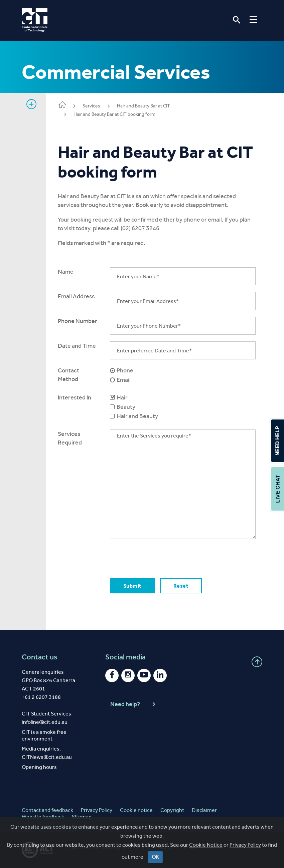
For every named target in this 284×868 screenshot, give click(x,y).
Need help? (134, 704)
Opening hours (39, 767)
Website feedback (43, 817)
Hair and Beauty (138, 416)
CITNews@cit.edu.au (47, 757)
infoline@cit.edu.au (45, 722)
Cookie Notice (206, 862)
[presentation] (162, 559)
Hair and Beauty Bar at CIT (145, 106)
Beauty (127, 407)
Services (93, 106)
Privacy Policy (245, 862)
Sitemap (82, 817)
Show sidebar (31, 104)
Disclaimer (204, 810)
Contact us (40, 657)
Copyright (172, 810)
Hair (123, 397)
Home (64, 105)
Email (125, 380)
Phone (126, 370)
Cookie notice (136, 810)
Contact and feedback (47, 810)
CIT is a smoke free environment (44, 735)
